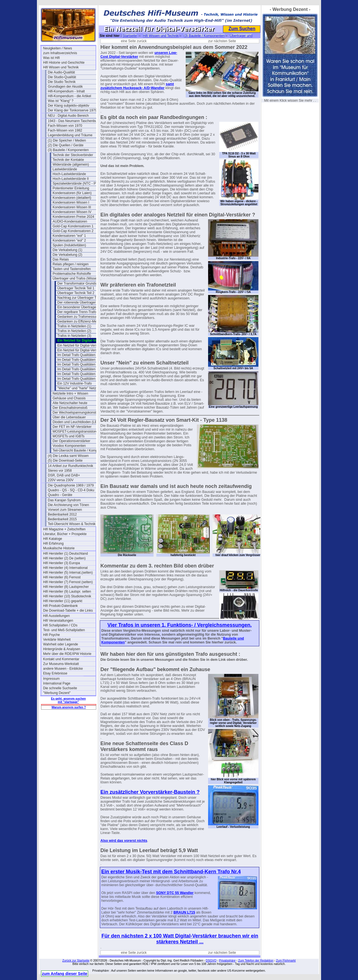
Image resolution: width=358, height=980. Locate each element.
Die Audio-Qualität (61, 72)
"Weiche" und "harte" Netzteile (80, 388)
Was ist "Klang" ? (61, 101)
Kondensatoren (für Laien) (72, 193)
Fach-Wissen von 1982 (65, 130)
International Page (57, 683)
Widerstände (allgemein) (71, 164)
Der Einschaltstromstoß (70, 408)
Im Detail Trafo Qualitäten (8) (79, 374)
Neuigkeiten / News (57, 48)
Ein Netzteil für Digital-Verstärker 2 (83, 345)
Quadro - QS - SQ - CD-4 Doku (71, 490)
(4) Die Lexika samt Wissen (68, 456)
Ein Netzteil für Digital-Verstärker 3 (83, 350)
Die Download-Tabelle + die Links (68, 611)
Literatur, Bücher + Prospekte (65, 534)
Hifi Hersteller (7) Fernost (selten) (68, 582)
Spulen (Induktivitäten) (69, 245)
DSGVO (211, 960)
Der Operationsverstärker (71, 441)
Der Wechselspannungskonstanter (78, 412)
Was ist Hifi (51, 58)
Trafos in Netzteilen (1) (74, 326)
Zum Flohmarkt (286, 960)
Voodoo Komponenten (69, 446)
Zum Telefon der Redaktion (256, 960)
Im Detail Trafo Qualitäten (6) (79, 364)
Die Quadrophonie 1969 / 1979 (71, 485)
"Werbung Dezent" (57, 693)
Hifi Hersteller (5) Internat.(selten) (68, 573)
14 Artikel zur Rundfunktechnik (70, 466)
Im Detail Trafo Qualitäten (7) (79, 369)
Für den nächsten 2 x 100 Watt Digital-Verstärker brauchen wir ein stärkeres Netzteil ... (180, 939)
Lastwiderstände (65, 169)
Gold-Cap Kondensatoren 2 (73, 231)
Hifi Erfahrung (53, 543)
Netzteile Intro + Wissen (70, 394)
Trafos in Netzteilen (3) (74, 336)
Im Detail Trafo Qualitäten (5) (79, 360)
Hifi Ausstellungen (56, 616)
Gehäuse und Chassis (69, 398)
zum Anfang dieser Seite (65, 974)
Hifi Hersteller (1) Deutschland (65, 554)
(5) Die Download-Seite (65, 461)
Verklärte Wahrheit (57, 640)
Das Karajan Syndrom (64, 500)
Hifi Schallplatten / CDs (60, 625)
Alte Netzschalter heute (70, 403)
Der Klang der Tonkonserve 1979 (72, 110)
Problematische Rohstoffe (72, 274)
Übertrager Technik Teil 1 (76, 288)
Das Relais (61, 259)
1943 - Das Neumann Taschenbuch (74, 121)
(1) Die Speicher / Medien (67, 140)
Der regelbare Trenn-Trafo (77, 312)
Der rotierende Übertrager (76, 302)
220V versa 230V (61, 480)
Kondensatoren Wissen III (72, 207)
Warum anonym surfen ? (69, 707)
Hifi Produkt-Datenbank (60, 606)
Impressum (51, 679)
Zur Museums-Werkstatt (61, 664)
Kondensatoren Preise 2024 (73, 217)
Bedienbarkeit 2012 (62, 514)
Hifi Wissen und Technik (61, 67)
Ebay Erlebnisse (55, 673)
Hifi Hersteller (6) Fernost (62, 577)
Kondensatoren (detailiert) (72, 198)
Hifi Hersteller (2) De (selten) (64, 558)
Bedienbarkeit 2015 (62, 519)
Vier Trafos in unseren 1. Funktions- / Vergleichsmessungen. (180, 625)
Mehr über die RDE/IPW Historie (67, 654)
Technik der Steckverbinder (73, 155)
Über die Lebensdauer (69, 417)
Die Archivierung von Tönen (68, 505)
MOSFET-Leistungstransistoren (76, 431)
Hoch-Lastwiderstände (69, 174)
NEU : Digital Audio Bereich (68, 116)
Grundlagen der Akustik (65, 87)
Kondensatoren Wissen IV (72, 212)
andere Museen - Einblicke (63, 669)
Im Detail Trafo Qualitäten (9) (79, 379)
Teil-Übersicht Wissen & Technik (72, 524)
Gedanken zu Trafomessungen (80, 317)
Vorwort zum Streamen (65, 510)
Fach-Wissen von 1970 (65, 126)
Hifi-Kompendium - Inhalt (66, 91)
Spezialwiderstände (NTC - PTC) (77, 183)
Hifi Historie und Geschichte (64, 63)
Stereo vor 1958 (60, 471)
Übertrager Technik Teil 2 (76, 293)
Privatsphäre (227, 960)
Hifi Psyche (51, 635)
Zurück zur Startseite (76, 960)
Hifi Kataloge (53, 539)
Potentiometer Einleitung (71, 188)
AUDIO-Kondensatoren (70, 221)
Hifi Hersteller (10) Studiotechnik (67, 596)
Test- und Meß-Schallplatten (64, 630)
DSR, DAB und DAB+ (64, 475)
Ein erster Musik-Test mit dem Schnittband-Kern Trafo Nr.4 (171, 872)
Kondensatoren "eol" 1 (69, 236)
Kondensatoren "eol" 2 (69, 240)
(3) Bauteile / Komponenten (68, 150)
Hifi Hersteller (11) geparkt (63, 601)
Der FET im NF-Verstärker (72, 427)
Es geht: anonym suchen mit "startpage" (68, 700)
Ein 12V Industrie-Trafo (75, 383)
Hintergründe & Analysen (62, 649)
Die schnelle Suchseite (60, 688)
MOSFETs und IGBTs (69, 436)
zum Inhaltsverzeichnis (60, 53)
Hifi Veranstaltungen (58, 621)
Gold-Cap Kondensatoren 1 (73, 226)
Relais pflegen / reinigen (71, 264)
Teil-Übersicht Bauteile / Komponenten (79, 450)
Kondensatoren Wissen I (71, 202)
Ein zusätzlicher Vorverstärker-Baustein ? (150, 792)
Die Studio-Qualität (62, 77)
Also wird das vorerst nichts (124, 841)
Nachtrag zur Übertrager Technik (82, 298)
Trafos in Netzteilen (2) (74, 331)
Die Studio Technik (62, 82)
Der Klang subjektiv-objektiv (69, 106)
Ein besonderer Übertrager (77, 307)
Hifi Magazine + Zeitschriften (64, 529)
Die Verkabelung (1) (67, 250)
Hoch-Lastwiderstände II (71, 179)
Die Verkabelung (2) (67, 255)
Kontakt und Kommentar (61, 659)
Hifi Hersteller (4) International (65, 568)
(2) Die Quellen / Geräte (66, 145)
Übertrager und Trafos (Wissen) (76, 278)
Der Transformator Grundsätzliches (83, 283)
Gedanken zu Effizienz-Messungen (83, 321)
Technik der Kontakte (68, 160)
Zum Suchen (242, 29)
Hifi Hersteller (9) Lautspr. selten (67, 592)
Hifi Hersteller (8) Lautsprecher (66, 587)
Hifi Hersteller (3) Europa (62, 563)
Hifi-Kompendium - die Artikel (70, 96)
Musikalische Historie (59, 548)
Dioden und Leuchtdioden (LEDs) (77, 422)
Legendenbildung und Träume (70, 135)
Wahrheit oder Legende (61, 644)
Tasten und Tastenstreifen (72, 269)
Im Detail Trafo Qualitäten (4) (79, 355)
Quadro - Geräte (60, 495)
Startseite (130, 36)
